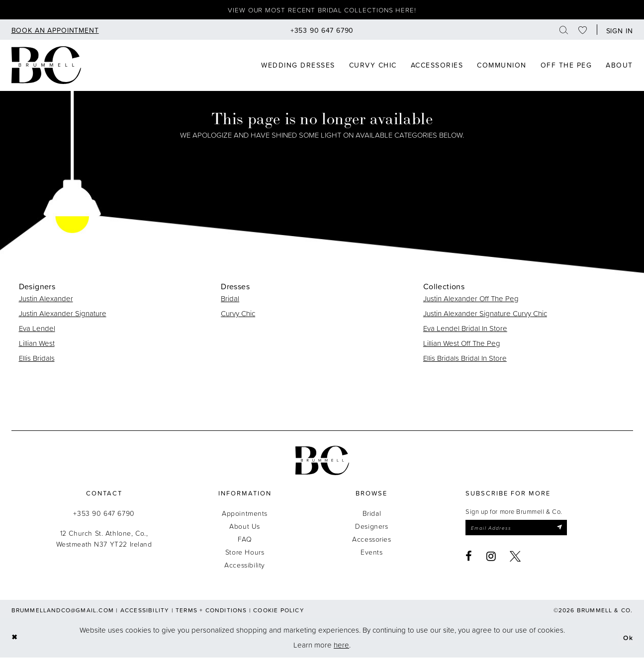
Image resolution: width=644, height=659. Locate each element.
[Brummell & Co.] (322, 462)
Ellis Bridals (37, 360)
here (341, 646)
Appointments (245, 515)
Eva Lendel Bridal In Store (465, 330)
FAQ (245, 540)
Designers (371, 528)
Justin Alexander (46, 300)
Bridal (230, 300)
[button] (617, 31)
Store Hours (245, 553)
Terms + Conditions (211, 612)
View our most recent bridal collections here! (322, 11)
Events (371, 553)
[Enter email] (521, 530)
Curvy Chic (238, 315)
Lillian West (37, 345)
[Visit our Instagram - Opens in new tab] (491, 559)
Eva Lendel (37, 330)
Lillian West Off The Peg (462, 345)
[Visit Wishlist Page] (583, 31)
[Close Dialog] (15, 639)
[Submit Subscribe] (569, 530)
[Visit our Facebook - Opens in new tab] (469, 559)
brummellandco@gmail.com (63, 612)
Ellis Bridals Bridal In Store (465, 360)
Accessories (371, 540)
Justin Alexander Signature (63, 315)
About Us (245, 528)
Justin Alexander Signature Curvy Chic (485, 315)
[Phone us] (322, 31)
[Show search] (564, 31)
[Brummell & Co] (46, 67)
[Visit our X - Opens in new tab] (515, 559)
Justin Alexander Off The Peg (471, 300)
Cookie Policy (279, 612)
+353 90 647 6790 (104, 515)
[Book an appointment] (55, 31)
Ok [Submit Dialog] (627, 639)
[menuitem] (55, 31)
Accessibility (245, 566)
